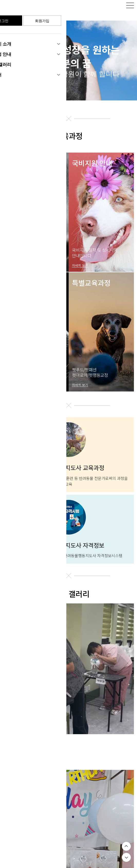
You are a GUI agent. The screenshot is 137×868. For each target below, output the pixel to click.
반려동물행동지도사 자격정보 (68, 541)
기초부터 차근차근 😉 (26, 737)
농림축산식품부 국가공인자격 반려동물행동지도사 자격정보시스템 (69, 551)
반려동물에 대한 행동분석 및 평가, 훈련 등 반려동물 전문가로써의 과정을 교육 (69, 476)
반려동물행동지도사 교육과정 (68, 463)
